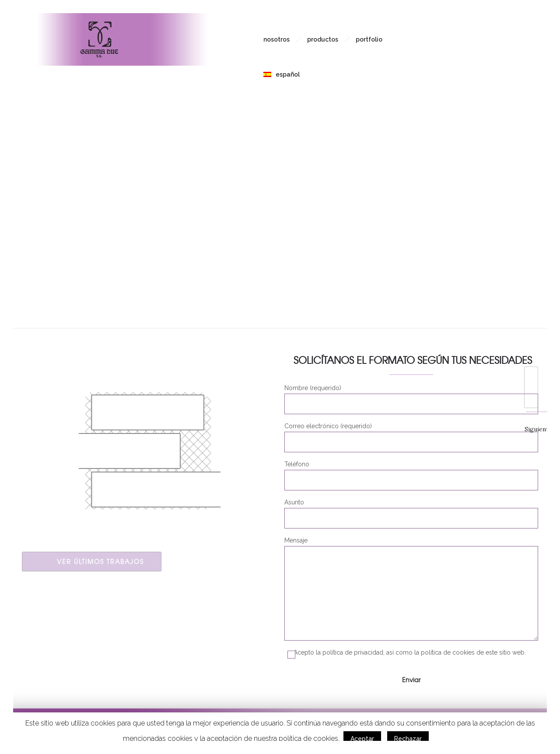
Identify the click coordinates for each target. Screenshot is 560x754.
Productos (323, 39)
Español (282, 74)
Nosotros (276, 39)
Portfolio (369, 39)
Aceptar (362, 739)
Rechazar (408, 739)
